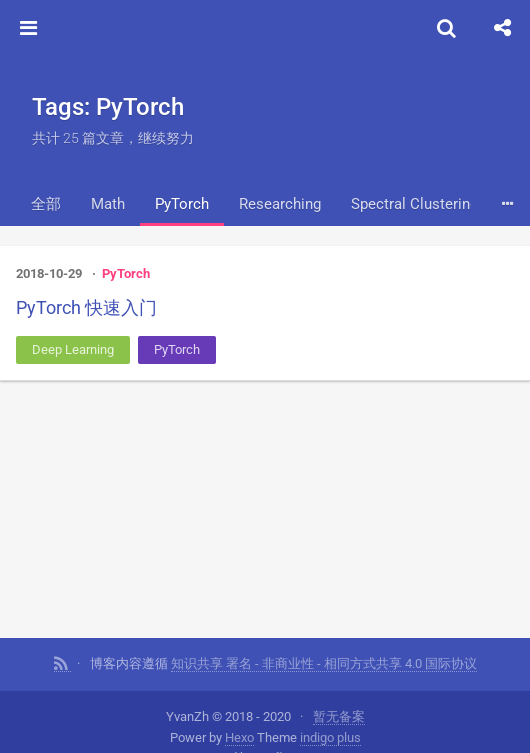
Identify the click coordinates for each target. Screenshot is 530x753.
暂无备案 (339, 714)
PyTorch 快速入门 (86, 307)
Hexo (239, 735)
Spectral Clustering (414, 204)
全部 (46, 204)
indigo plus (330, 735)
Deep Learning (73, 349)
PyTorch (182, 204)
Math (108, 204)
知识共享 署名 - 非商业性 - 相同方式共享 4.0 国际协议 (324, 661)
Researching (280, 204)
